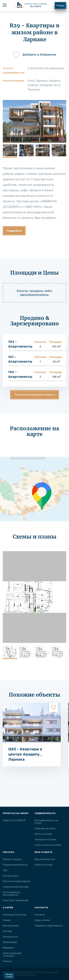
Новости (7, 961)
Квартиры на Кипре (45, 828)
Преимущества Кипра (15, 915)
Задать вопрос (42, 920)
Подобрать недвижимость (49, 926)
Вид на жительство (45, 859)
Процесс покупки (12, 859)
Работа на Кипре (44, 865)
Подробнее (14, 231)
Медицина (8, 948)
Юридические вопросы (15, 865)
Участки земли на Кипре (48, 845)
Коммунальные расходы (16, 887)
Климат (7, 920)
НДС (5, 870)
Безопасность (10, 937)
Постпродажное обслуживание (11, 894)
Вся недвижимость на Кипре (46, 822)
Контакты (40, 915)
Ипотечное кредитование (16, 881)
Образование (10, 942)
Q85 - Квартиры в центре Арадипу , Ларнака (25, 754)
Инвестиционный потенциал (12, 955)
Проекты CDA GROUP (14, 820)
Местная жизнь (11, 926)
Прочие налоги (11, 876)
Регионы (7, 931)
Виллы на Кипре (43, 834)
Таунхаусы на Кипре (45, 840)
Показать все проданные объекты (34, 395)
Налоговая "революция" (16, 900)
